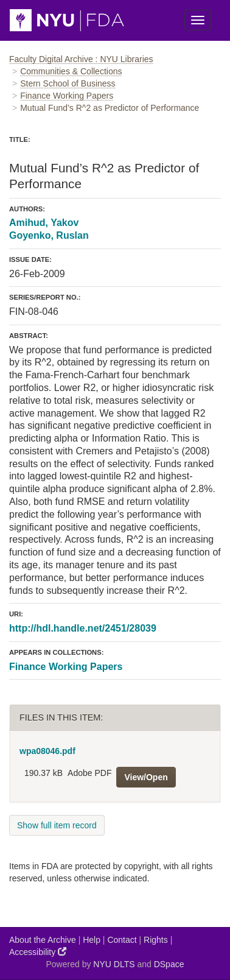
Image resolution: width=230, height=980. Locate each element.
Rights (156, 940)
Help (92, 940)
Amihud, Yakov (44, 223)
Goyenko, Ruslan (49, 235)
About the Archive (43, 940)
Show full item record (57, 825)
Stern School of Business (68, 83)
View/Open (146, 777)
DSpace (169, 964)
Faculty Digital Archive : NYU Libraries (81, 59)
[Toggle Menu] (198, 20)
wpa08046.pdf (47, 751)
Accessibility (38, 952)
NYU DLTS (114, 964)
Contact (122, 940)
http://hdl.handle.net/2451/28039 (83, 628)
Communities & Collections (71, 71)
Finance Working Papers (67, 96)
